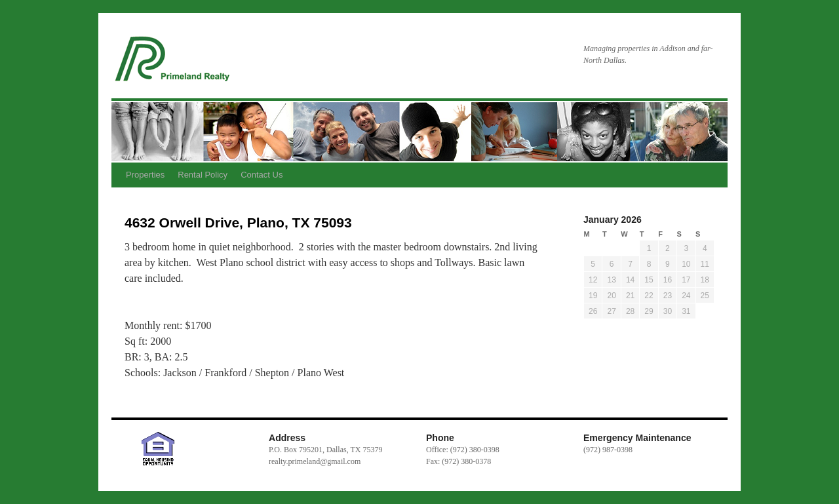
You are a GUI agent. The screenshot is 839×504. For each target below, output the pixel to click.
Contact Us (262, 175)
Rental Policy (203, 175)
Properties (145, 175)
